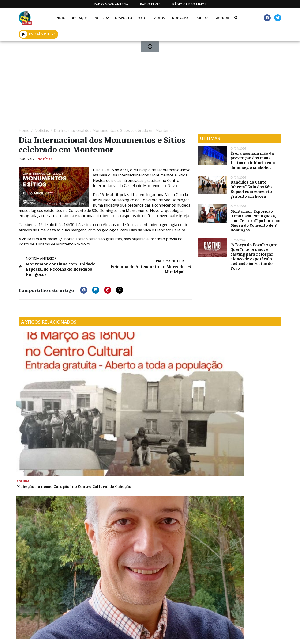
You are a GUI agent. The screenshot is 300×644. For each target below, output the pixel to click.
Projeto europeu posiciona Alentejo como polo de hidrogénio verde (112, 385)
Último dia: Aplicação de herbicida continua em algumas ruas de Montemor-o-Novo (250, 387)
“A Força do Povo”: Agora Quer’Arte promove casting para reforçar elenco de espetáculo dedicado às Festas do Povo (254, 257)
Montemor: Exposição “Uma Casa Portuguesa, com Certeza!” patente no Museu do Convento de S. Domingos (255, 221)
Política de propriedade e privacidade (239, 635)
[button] (84, 289)
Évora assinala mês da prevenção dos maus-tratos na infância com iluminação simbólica (253, 160)
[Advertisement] (150, 84)
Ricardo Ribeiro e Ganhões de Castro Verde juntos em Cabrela (182, 385)
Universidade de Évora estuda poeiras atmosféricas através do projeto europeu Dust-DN (48, 456)
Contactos (197, 635)
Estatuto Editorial (120, 635)
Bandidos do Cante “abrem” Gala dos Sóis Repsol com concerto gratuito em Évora (251, 189)
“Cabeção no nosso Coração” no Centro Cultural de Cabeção (49, 383)
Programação (166, 635)
